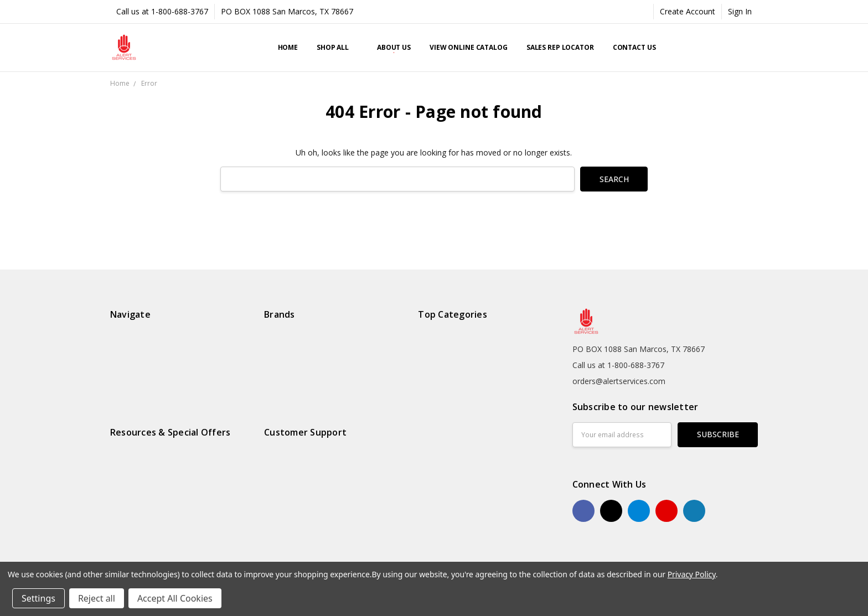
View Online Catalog (469, 47)
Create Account (688, 11)
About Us (394, 47)
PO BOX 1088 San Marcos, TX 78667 (287, 11)
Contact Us (634, 47)
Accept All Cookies (175, 598)
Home (288, 47)
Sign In (740, 11)
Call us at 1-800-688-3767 (162, 11)
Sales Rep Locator (560, 47)
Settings (38, 598)
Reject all (97, 598)
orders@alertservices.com (619, 381)
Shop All (337, 47)
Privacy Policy (692, 574)
